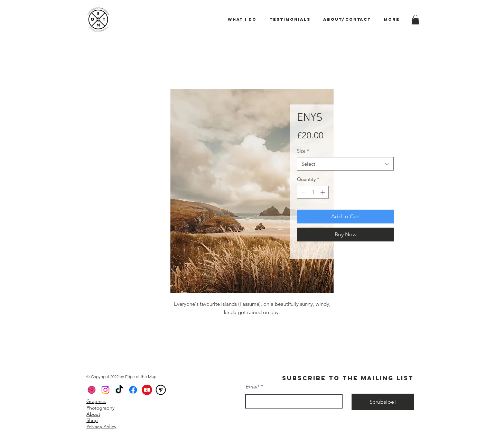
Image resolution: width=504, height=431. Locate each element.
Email (252, 387)
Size (303, 151)
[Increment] (323, 192)
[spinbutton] (313, 192)
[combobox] (345, 164)
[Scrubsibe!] (383, 402)
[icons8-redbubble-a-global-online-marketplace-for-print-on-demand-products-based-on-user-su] (147, 390)
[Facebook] (133, 390)
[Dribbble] (92, 390)
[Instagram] (105, 390)
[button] (415, 20)
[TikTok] (119, 390)
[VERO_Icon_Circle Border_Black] (161, 390)
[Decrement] (302, 192)
